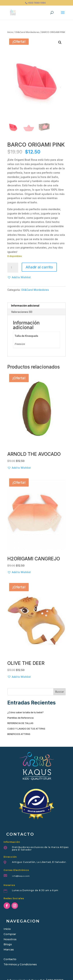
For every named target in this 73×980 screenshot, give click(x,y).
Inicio (10, 32)
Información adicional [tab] (25, 306)
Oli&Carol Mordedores (27, 32)
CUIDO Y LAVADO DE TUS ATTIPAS (26, 729)
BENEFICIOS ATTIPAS (19, 734)
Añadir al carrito (39, 267)
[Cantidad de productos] (13, 268)
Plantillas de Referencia (20, 718)
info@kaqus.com (21, 876)
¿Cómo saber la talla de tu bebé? (25, 712)
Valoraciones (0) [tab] (22, 312)
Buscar (60, 692)
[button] (60, 42)
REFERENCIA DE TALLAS (20, 723)
